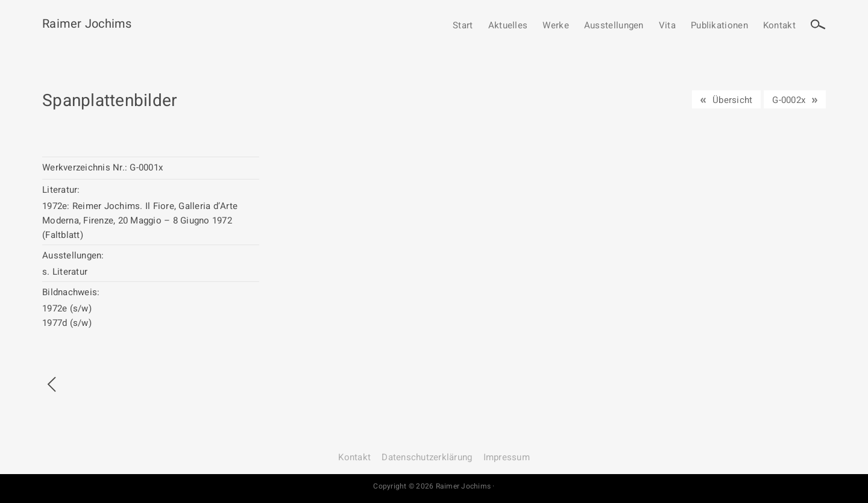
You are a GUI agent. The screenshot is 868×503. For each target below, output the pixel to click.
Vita (667, 26)
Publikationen (719, 26)
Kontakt (779, 26)
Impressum (507, 457)
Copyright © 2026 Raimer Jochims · (434, 486)
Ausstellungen (614, 26)
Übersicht (732, 100)
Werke (556, 26)
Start (463, 26)
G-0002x (789, 100)
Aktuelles (508, 26)
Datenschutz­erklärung (427, 457)
